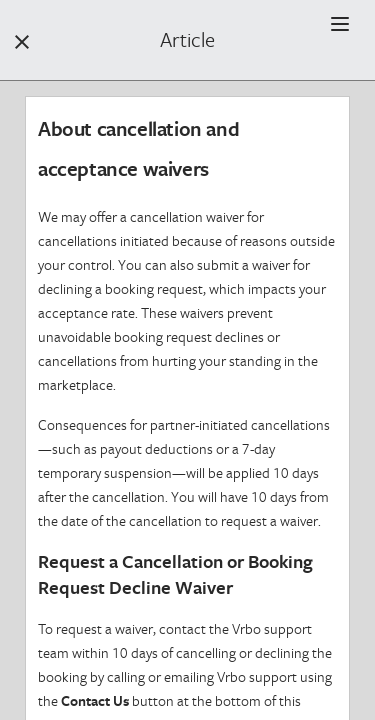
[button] (340, 24)
